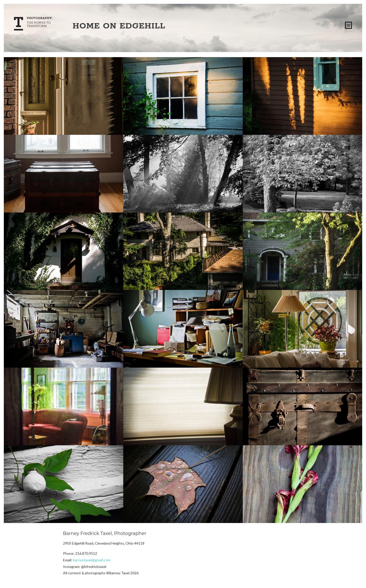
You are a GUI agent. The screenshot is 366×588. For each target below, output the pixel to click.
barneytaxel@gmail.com (92, 560)
